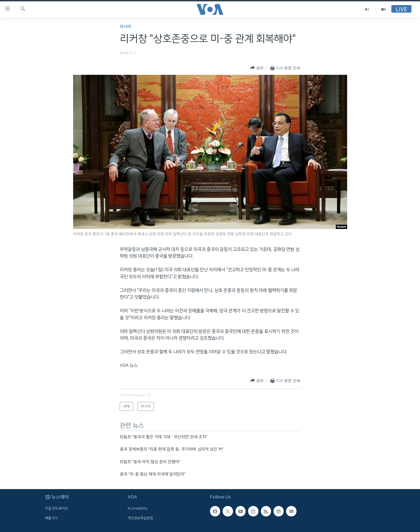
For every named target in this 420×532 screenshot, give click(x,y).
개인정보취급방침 (140, 518)
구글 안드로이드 (57, 509)
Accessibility (138, 509)
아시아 (125, 27)
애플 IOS (51, 518)
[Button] (257, 68)
